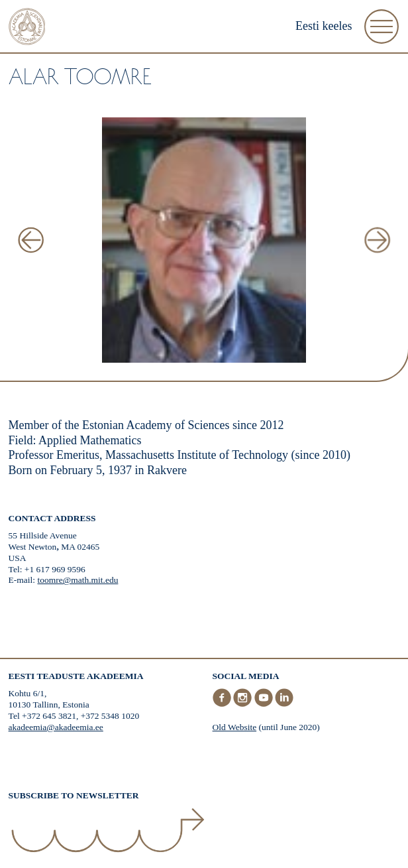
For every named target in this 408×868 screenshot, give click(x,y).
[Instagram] (244, 704)
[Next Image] (377, 240)
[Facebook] (223, 704)
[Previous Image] (31, 240)
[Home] (27, 28)
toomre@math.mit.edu (77, 580)
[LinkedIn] (284, 704)
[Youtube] (265, 704)
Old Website (235, 727)
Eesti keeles (324, 26)
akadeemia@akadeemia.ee (56, 727)
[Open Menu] (382, 27)
